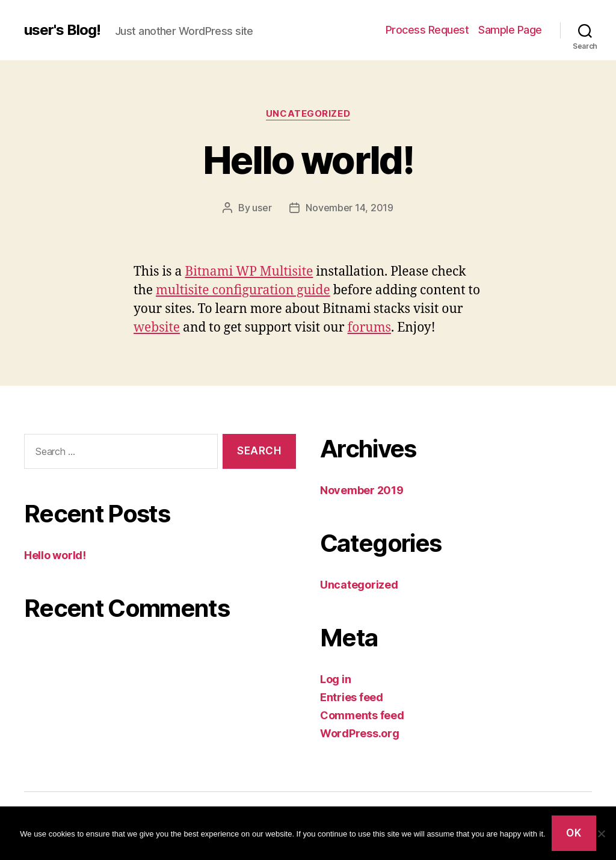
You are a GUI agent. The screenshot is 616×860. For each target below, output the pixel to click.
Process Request (427, 30)
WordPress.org (360, 733)
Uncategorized (308, 114)
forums (369, 328)
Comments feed (362, 715)
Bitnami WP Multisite (249, 272)
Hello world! (308, 160)
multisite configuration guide (243, 290)
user (262, 208)
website (157, 328)
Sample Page (510, 30)
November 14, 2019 (349, 208)
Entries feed (352, 697)
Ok (574, 833)
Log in (335, 679)
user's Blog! (62, 30)
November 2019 (362, 490)
